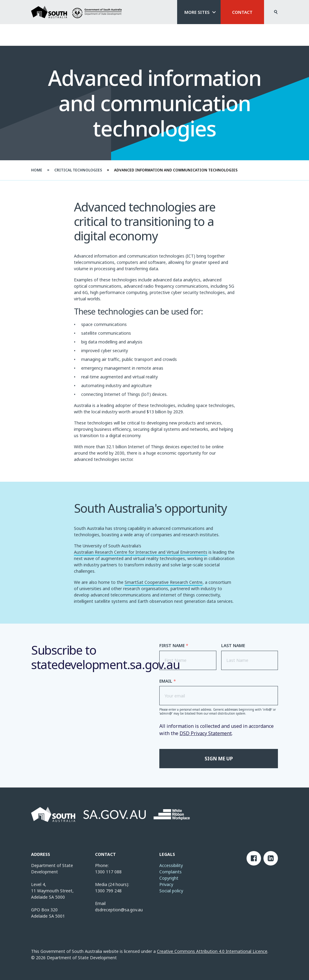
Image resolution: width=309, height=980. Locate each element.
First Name (174, 646)
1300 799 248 (108, 891)
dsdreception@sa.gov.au (119, 910)
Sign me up (219, 759)
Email (168, 681)
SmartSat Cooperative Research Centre (164, 583)
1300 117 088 (108, 872)
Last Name (233, 646)
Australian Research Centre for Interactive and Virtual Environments (141, 553)
